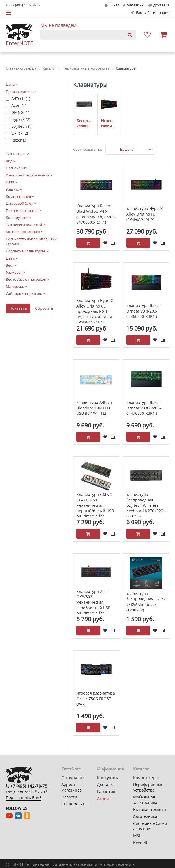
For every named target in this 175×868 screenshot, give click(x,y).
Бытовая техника (150, 809)
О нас (112, 5)
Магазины (134, 5)
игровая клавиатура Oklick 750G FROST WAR (96, 698)
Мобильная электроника (145, 800)
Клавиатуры (90, 85)
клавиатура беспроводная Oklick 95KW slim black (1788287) (146, 602)
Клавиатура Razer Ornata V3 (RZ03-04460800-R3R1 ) (143, 311)
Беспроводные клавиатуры (85, 123)
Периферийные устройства (148, 787)
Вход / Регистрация (150, 13)
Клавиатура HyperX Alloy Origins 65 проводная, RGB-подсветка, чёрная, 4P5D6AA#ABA (95, 311)
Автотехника (145, 816)
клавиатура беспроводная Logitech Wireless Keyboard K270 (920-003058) (145, 505)
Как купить (108, 778)
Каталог (141, 769)
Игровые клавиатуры (109, 123)
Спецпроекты (74, 804)
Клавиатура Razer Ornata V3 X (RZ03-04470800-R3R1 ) (144, 408)
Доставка (159, 5)
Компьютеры (146, 778)
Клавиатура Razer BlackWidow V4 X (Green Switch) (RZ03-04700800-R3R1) (96, 214)
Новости (69, 797)
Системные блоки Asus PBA (150, 826)
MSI (137, 836)
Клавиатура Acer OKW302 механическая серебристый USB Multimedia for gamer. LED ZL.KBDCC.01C (93, 608)
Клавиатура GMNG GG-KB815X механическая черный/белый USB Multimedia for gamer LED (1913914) (96, 508)
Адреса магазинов (72, 787)
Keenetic (141, 843)
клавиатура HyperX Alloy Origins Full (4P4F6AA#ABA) (144, 214)
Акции (103, 798)
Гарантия (106, 791)
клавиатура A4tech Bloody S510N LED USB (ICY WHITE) (94, 408)
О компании (73, 778)
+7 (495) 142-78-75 (23, 5)
